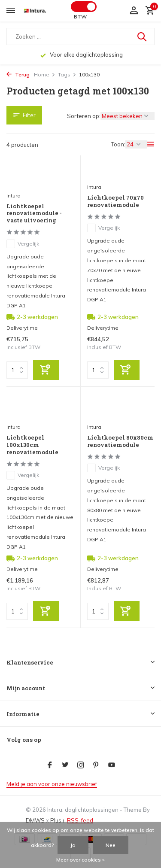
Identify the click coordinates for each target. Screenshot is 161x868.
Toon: (118, 144)
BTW (80, 17)
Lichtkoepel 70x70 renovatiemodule (115, 201)
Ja (73, 845)
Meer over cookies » (80, 860)
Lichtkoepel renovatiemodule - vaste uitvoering (34, 214)
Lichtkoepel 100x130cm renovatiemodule (32, 445)
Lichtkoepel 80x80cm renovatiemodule (120, 441)
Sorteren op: (84, 116)
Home (45, 74)
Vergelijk (23, 244)
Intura (14, 196)
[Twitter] (65, 765)
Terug (18, 74)
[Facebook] (50, 765)
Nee (111, 845)
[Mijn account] (134, 11)
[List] (151, 144)
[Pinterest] (96, 765)
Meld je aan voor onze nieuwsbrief (52, 784)
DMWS (35, 820)
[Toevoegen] (46, 370)
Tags (67, 74)
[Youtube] (112, 765)
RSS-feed (80, 820)
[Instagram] (81, 765)
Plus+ (58, 820)
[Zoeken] (80, 36)
